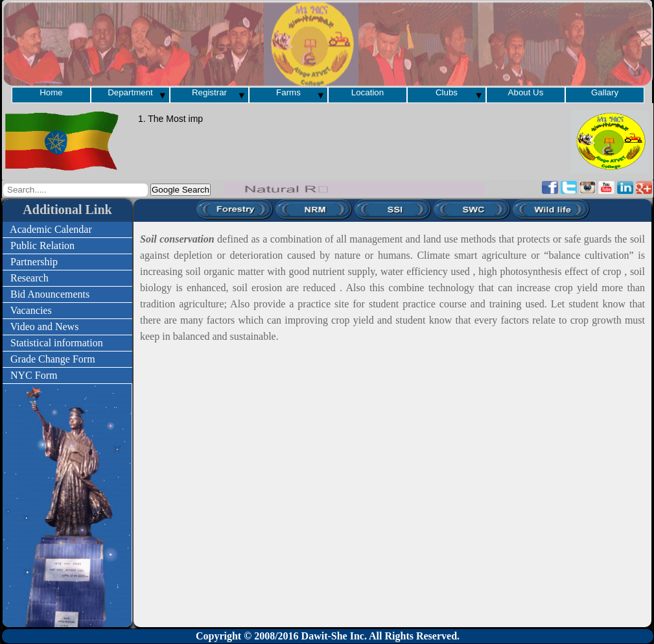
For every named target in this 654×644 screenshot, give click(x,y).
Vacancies (58, 310)
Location (368, 92)
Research (57, 278)
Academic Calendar (60, 229)
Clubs (447, 92)
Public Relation (58, 245)
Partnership (61, 262)
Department (130, 92)
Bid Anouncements (62, 294)
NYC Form (61, 375)
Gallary (605, 92)
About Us (526, 92)
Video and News (63, 327)
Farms (288, 92)
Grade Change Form (62, 359)
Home (51, 92)
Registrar (209, 92)
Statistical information (61, 343)
